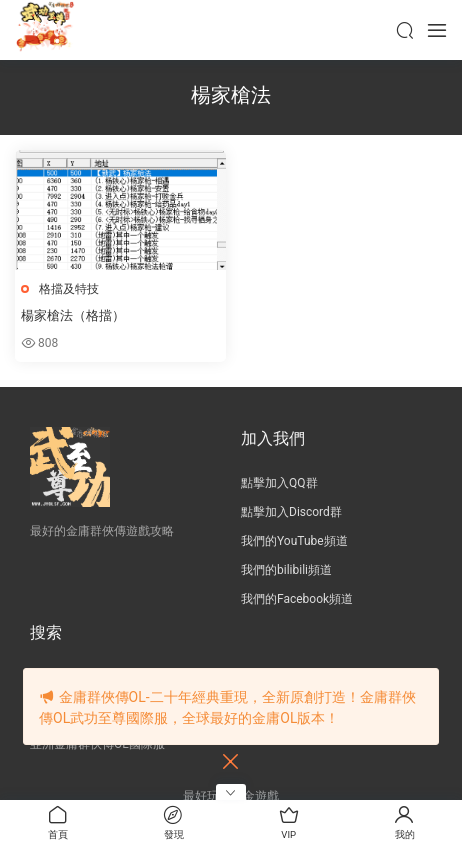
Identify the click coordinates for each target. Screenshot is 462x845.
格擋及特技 (69, 289)
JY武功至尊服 (45, 30)
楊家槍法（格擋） (73, 315)
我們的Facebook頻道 (297, 599)
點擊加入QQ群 (279, 483)
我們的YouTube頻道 (294, 541)
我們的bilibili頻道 (286, 570)
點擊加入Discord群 (291, 512)
